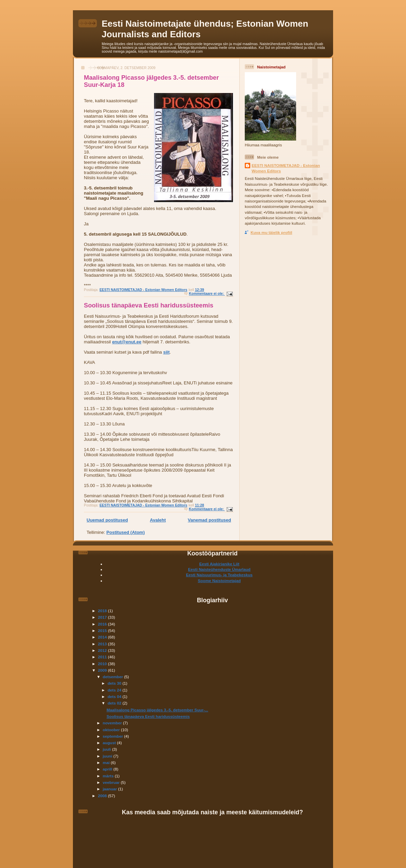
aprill (108, 769)
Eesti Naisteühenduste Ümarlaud (219, 569)
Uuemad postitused (107, 520)
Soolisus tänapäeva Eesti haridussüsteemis (149, 305)
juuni (108, 756)
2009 (103, 670)
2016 (103, 624)
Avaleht (158, 520)
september (113, 736)
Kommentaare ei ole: (207, 294)
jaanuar (110, 789)
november (113, 723)
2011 (103, 657)
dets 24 (115, 690)
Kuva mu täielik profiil (271, 232)
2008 (103, 796)
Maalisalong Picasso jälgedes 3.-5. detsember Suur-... (157, 710)
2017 (103, 617)
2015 (103, 630)
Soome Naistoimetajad (219, 581)
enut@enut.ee (127, 342)
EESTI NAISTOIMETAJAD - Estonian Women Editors (286, 168)
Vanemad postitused (210, 520)
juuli (107, 749)
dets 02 (115, 703)
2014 (103, 637)
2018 (103, 611)
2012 (103, 650)
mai (107, 762)
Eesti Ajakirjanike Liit (219, 564)
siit (167, 352)
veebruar (112, 782)
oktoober (112, 730)
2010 (103, 664)
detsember (113, 677)
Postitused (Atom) (126, 532)
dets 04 (115, 696)
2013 (103, 644)
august (110, 743)
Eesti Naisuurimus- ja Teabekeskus (219, 575)
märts (109, 776)
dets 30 (115, 683)
